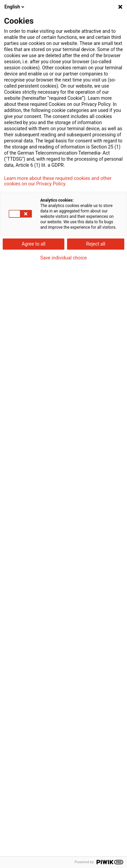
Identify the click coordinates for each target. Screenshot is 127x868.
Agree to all (34, 244)
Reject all (96, 244)
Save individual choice (63, 258)
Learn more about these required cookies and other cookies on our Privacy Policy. (58, 181)
